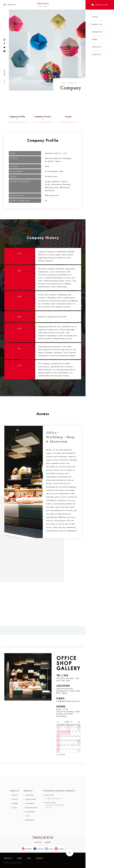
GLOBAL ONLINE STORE (53, 798)
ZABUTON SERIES (31, 799)
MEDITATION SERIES (32, 808)
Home (64, 83)
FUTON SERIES (30, 803)
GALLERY (15, 799)
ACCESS (14, 808)
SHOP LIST (49, 808)
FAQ (29, 858)
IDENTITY (15, 795)
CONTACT (40, 858)
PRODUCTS (28, 791)
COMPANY (15, 803)
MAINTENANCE (30, 820)
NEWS (20, 858)
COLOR (27, 816)
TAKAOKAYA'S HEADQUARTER (55, 805)
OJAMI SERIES (30, 795)
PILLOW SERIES (30, 812)
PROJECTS (8, 858)
